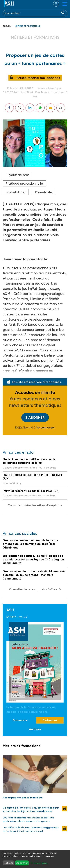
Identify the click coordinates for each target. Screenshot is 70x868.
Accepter (22, 863)
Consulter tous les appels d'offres (33, 589)
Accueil (7, 26)
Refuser (8, 863)
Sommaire (20, 720)
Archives (35, 729)
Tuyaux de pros (18, 175)
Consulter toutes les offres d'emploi (33, 505)
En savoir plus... (40, 863)
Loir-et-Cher (16, 192)
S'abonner (35, 417)
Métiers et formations (28, 26)
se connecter (54, 4)
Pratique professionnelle (24, 183)
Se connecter (45, 428)
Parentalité (44, 192)
